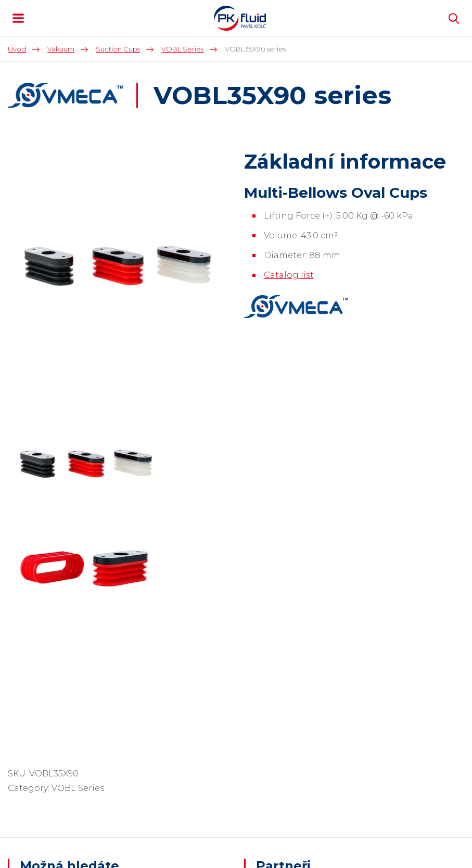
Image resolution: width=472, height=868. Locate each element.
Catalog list (289, 275)
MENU (18, 18)
